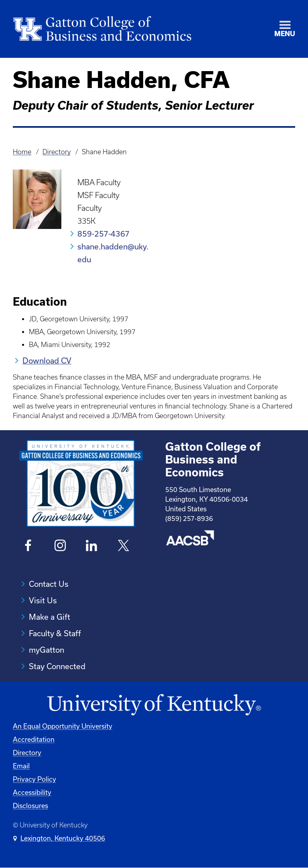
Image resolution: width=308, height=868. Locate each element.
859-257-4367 (103, 234)
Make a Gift (50, 617)
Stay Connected (57, 666)
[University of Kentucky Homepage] (154, 705)
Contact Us (49, 584)
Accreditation (34, 739)
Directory (57, 152)
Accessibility (32, 792)
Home (22, 152)
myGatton (47, 650)
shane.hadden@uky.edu (113, 253)
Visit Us (43, 600)
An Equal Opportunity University (63, 726)
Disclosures (30, 806)
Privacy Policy (34, 779)
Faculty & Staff (55, 633)
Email (21, 766)
